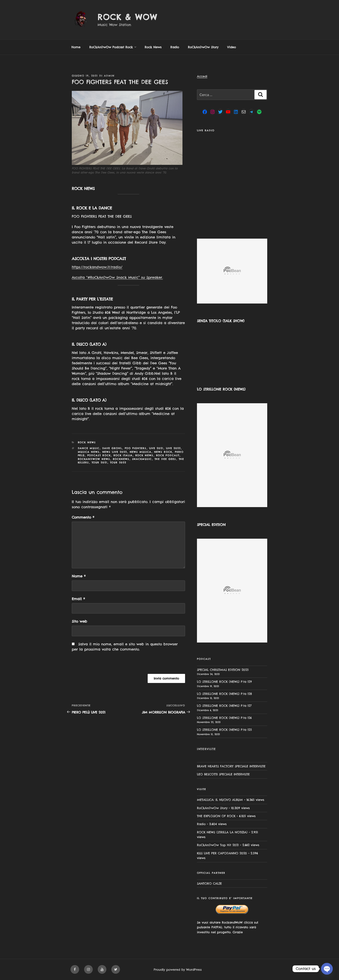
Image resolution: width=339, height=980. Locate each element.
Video (232, 47)
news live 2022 (115, 452)
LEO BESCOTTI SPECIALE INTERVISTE (223, 774)
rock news (144, 455)
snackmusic (142, 459)
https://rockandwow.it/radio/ (97, 267)
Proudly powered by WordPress (178, 970)
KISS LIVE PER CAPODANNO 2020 (222, 853)
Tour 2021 (100, 463)
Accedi (202, 76)
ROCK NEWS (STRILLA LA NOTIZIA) (222, 832)
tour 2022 (118, 463)
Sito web (79, 621)
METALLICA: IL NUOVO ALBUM (220, 800)
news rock (163, 452)
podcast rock (99, 455)
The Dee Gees (165, 459)
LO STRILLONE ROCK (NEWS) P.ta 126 (224, 718)
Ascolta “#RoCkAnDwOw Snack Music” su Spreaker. (117, 277)
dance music (89, 448)
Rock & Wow (127, 17)
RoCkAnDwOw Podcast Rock (113, 47)
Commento (83, 517)
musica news (89, 452)
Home (76, 47)
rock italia (123, 455)
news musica (141, 452)
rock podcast (168, 455)
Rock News (153, 47)
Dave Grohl (112, 448)
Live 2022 (173, 448)
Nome (79, 576)
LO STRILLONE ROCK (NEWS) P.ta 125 (224, 730)
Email (78, 599)
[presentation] (101, 665)
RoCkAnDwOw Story (203, 47)
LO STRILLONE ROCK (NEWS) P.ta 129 (224, 682)
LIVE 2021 (156, 448)
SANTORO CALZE (209, 884)
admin (109, 76)
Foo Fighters (136, 448)
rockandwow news (94, 459)
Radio (175, 47)
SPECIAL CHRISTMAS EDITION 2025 (223, 670)
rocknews (121, 459)
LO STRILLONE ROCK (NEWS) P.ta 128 (224, 694)
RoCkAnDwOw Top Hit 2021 (218, 845)
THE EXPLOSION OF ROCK (216, 816)
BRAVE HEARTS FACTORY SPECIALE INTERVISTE (231, 766)
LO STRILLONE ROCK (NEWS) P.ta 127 (224, 706)
